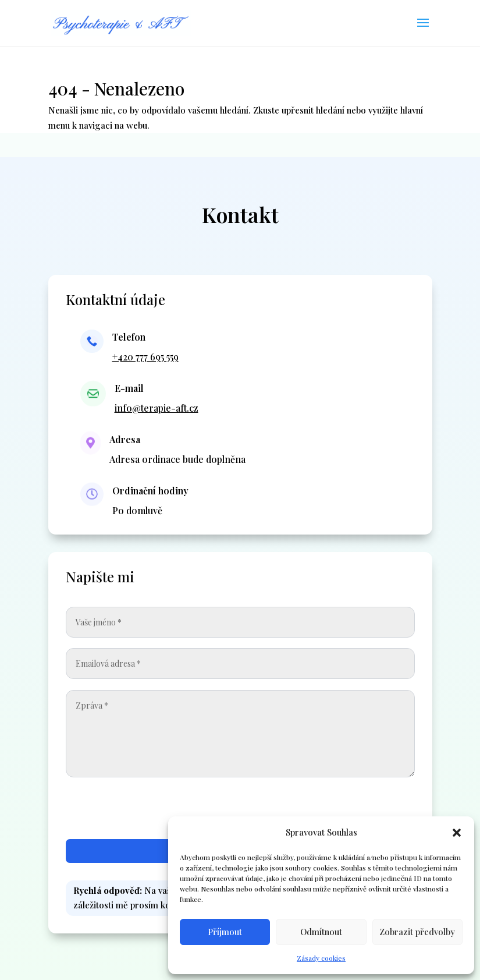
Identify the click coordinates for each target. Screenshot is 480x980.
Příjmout (225, 932)
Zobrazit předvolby (417, 932)
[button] (457, 833)
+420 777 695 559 (145, 357)
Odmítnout (321, 932)
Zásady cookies (321, 958)
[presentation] (326, 811)
